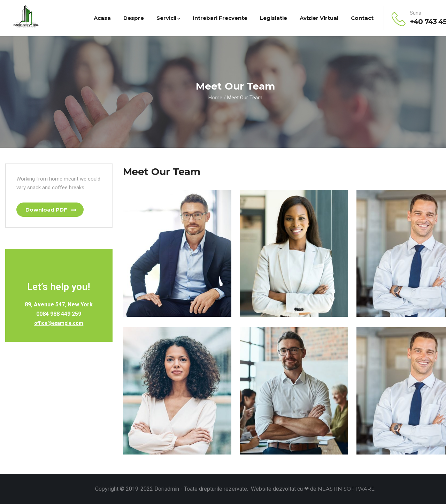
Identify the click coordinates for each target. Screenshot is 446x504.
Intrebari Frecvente (220, 18)
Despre (134, 18)
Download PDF (47, 210)
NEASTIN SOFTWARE (346, 489)
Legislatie (274, 18)
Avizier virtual (319, 18)
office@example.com (59, 323)
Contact (362, 18)
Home (215, 98)
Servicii (168, 18)
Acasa (102, 18)
